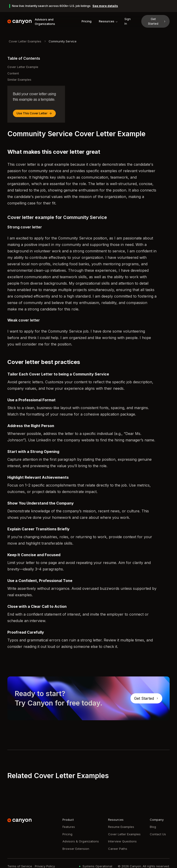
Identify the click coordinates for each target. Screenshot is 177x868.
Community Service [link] (63, 41)
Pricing (87, 21)
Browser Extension (76, 849)
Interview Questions (122, 841)
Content (13, 73)
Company (157, 820)
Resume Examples (121, 827)
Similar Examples (19, 80)
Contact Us (158, 834)
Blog (153, 827)
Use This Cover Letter (34, 113)
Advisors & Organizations (81, 841)
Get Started (157, 21)
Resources (108, 21)
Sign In (128, 21)
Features (69, 827)
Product (68, 820)
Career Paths (118, 849)
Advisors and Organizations (45, 22)
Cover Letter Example (23, 67)
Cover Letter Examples (25, 41)
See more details (105, 6)
